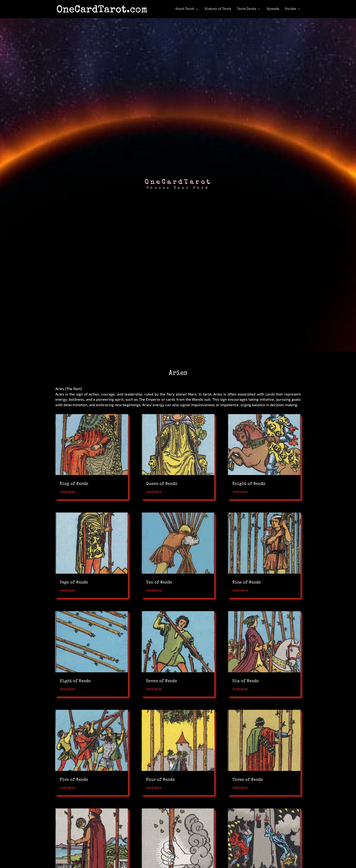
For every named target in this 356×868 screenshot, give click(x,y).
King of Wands (74, 484)
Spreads (273, 9)
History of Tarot (218, 9)
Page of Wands (74, 583)
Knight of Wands (249, 484)
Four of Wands (160, 780)
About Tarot (185, 9)
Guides (290, 9)
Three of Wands (248, 780)
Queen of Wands (162, 484)
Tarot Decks (247, 9)
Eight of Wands (75, 681)
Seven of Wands (161, 681)
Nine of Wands (246, 583)
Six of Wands (245, 681)
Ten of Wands (159, 583)
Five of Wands (74, 780)
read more (68, 492)
